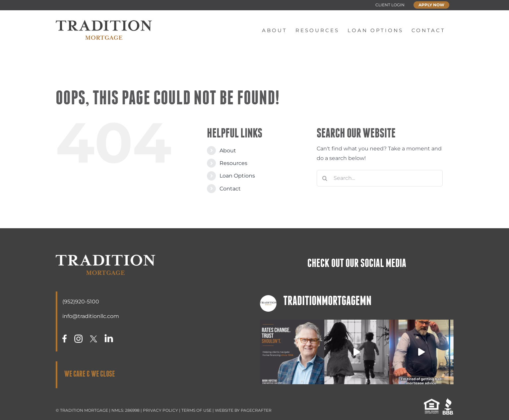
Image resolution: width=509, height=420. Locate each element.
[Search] (325, 178)
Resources (233, 163)
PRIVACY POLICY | (162, 410)
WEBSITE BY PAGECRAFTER (243, 410)
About (228, 151)
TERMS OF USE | (198, 410)
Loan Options (237, 176)
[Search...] (380, 178)
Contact (230, 189)
